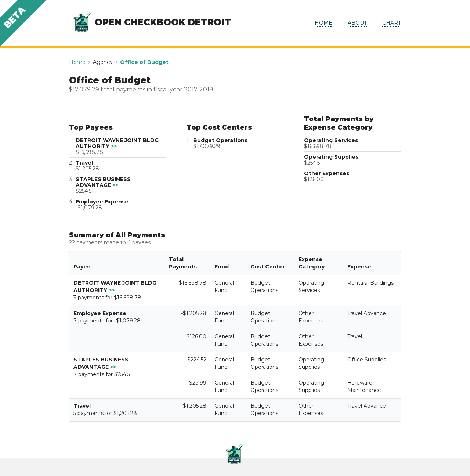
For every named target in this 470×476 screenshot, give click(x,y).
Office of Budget (144, 62)
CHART (392, 23)
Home (77, 62)
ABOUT (357, 23)
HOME (323, 23)
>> (114, 146)
